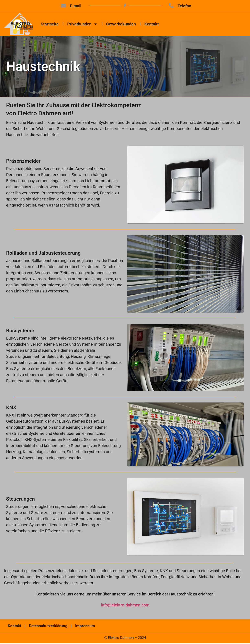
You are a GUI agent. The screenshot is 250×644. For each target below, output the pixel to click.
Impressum (90, 627)
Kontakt (152, 24)
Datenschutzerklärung (51, 627)
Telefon (185, 6)
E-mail (76, 6)
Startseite (50, 24)
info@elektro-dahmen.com (125, 605)
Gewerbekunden (121, 24)
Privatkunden (82, 24)
